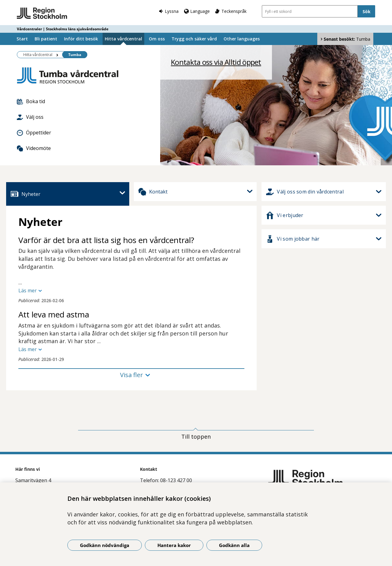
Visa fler (132, 375)
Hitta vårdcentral (123, 39)
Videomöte (34, 148)
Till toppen (196, 437)
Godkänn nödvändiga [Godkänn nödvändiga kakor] (105, 545)
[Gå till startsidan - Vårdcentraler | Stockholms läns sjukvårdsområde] (42, 13)
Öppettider (34, 133)
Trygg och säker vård (194, 39)
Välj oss (30, 117)
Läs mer (28, 290)
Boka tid (31, 101)
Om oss (157, 39)
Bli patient (46, 39)
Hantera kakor (174, 545)
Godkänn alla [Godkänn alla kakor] (234, 545)
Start (22, 39)
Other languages (242, 39)
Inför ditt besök (81, 39)
